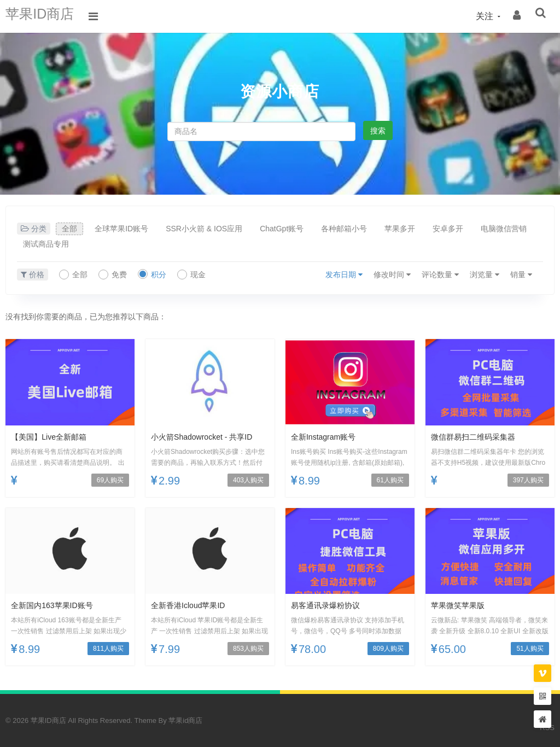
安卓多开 (448, 229)
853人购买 (248, 649)
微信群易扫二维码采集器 (479, 437)
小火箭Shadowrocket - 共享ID (209, 437)
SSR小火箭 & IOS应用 (204, 229)
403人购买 (248, 480)
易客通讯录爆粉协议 (330, 605)
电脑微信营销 (504, 229)
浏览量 (485, 275)
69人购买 (110, 480)
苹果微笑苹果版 (462, 605)
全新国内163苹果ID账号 (58, 605)
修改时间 (392, 275)
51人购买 (530, 649)
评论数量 (440, 275)
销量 (521, 275)
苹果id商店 (185, 720)
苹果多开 (400, 229)
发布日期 (344, 275)
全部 (69, 229)
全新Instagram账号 (328, 437)
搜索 (378, 131)
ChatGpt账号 (282, 229)
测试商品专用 (46, 244)
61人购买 (390, 480)
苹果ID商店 (46, 16)
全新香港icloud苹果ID (193, 605)
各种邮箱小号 (344, 229)
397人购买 (528, 480)
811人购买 (108, 649)
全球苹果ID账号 (121, 229)
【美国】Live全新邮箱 (54, 437)
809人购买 (388, 649)
